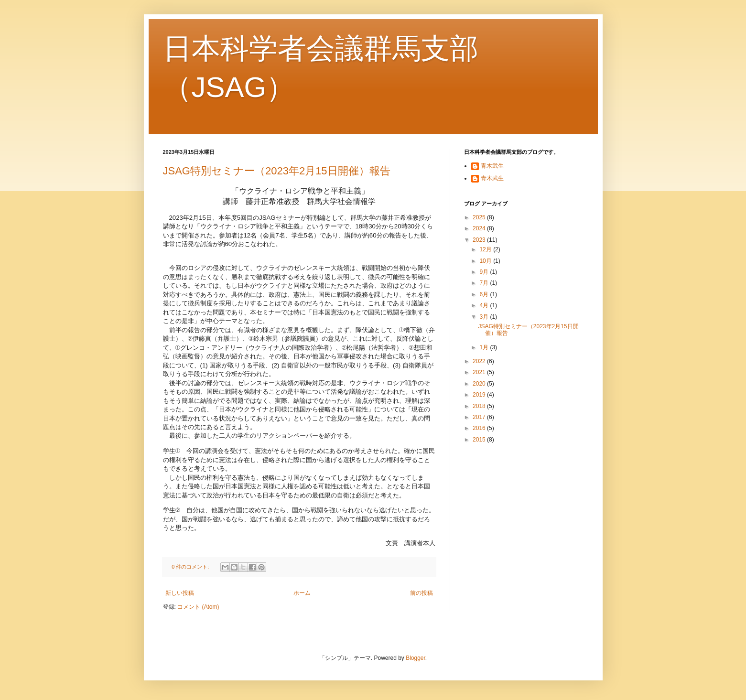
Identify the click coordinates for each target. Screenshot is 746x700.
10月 (486, 261)
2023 (480, 240)
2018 (480, 406)
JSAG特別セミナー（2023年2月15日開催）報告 (277, 171)
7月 (485, 283)
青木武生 (492, 166)
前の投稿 (422, 593)
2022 (480, 361)
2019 (480, 395)
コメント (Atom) (198, 607)
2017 (480, 417)
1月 (485, 347)
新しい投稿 (180, 593)
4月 (485, 305)
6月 (485, 294)
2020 (480, 384)
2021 (480, 372)
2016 (480, 428)
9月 (485, 272)
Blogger (416, 658)
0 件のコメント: (191, 567)
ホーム (302, 593)
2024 (480, 228)
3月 (485, 317)
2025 (480, 217)
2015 (480, 440)
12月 (486, 249)
